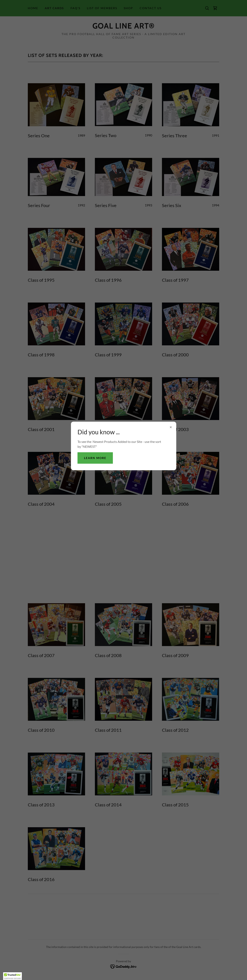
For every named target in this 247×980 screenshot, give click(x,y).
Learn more (95, 458)
